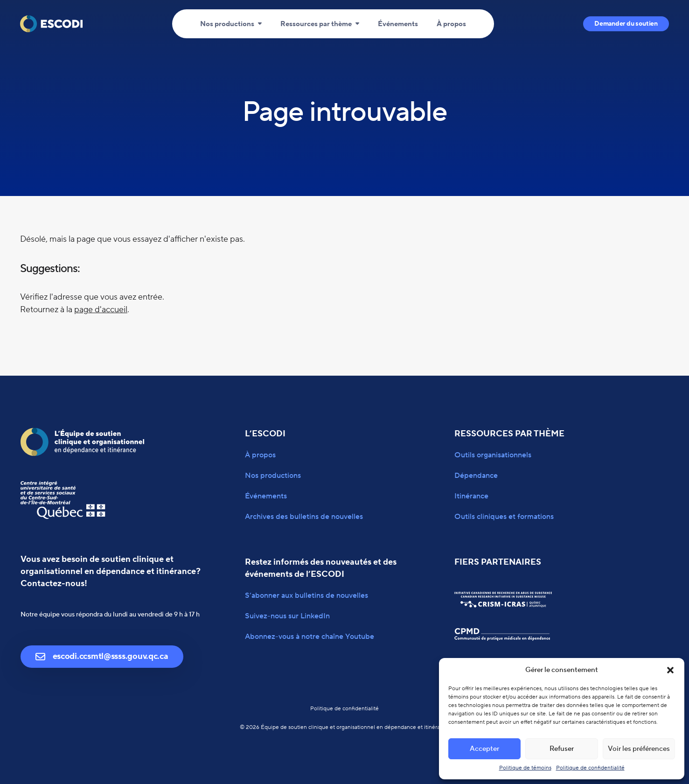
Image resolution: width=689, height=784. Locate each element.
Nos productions (227, 24)
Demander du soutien (626, 24)
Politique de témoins (525, 768)
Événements (398, 24)
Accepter (484, 749)
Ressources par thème (316, 24)
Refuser (562, 749)
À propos (451, 24)
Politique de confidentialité (590, 768)
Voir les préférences (639, 749)
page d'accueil (101, 310)
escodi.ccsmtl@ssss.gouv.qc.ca (102, 656)
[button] (670, 670)
